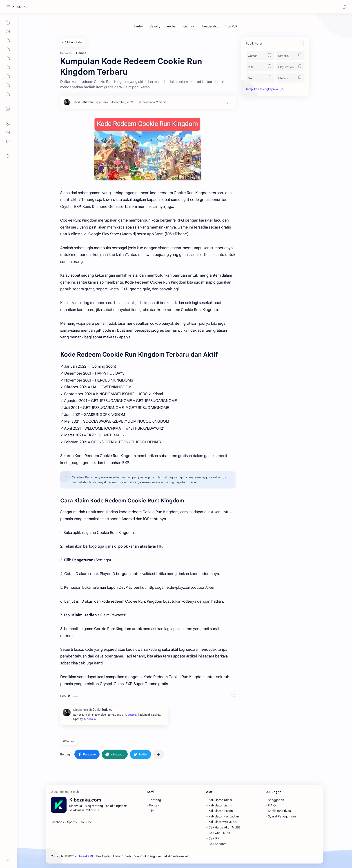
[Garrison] (189, 26)
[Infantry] (137, 26)
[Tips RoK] (231, 26)
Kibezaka (20, 7)
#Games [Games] (69, 741)
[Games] (260, 55)
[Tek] (260, 78)
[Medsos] (290, 78)
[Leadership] (210, 26)
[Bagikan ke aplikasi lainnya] (159, 754)
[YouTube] (86, 822)
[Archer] (172, 26)
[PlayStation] (290, 67)
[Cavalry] (155, 26)
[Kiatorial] (290, 55)
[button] (344, 7)
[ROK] (260, 67)
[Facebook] (57, 822)
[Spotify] (72, 822)
